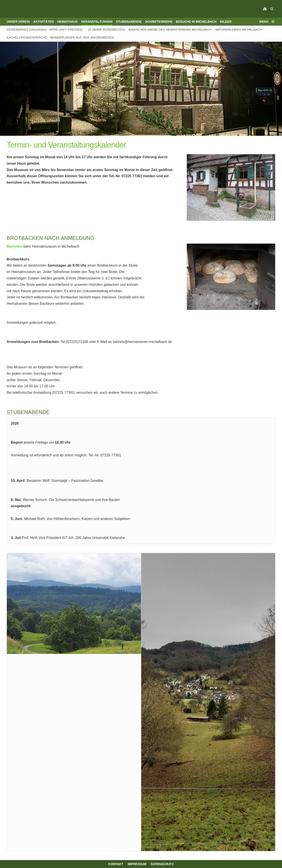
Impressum (137, 864)
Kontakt (116, 864)
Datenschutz (162, 864)
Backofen (15, 246)
